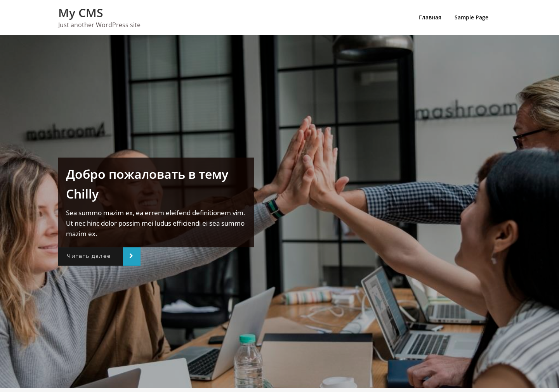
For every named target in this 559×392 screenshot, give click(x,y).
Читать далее (89, 256)
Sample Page (471, 17)
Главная (430, 17)
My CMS (81, 13)
